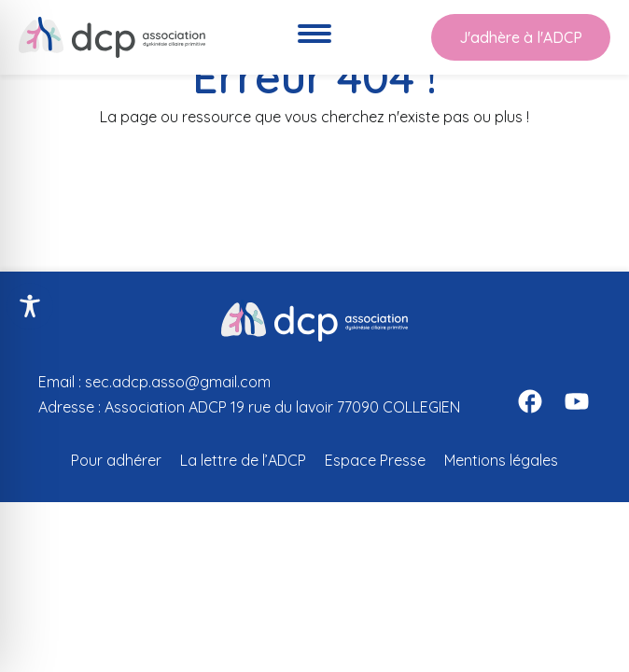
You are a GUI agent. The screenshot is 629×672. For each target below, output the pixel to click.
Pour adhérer (116, 460)
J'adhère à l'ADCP (521, 37)
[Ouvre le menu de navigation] (314, 37)
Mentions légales (501, 460)
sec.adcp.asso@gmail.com (178, 382)
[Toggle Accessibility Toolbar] (30, 306)
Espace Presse (375, 460)
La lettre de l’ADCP (243, 460)
